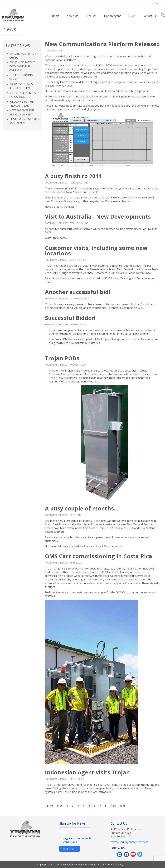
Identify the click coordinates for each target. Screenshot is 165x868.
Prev (60, 806)
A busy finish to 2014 (73, 176)
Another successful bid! (78, 292)
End (122, 806)
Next (113, 806)
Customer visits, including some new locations (96, 251)
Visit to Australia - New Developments (98, 216)
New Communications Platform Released (102, 44)
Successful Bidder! (70, 318)
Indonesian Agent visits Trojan (87, 772)
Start (50, 806)
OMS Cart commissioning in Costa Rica (99, 556)
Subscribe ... (70, 849)
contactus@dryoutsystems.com (129, 842)
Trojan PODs (62, 358)
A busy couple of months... (82, 508)
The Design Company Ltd (114, 865)
